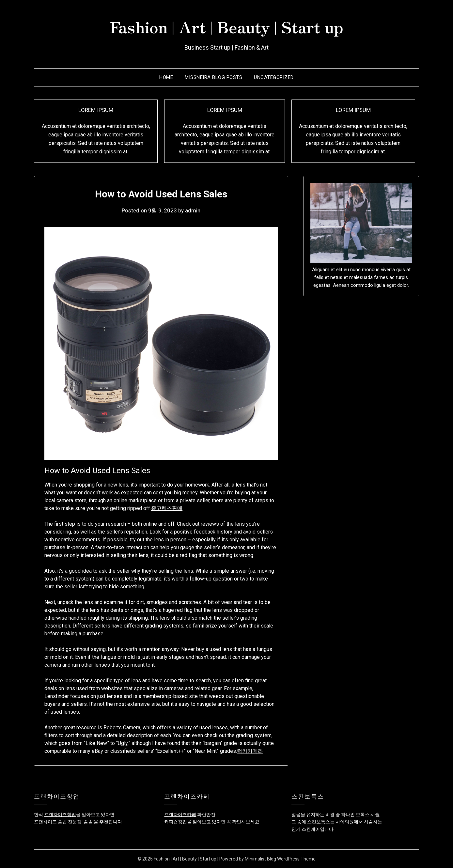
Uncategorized (274, 77)
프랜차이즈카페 (180, 814)
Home (166, 77)
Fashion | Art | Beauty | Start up (226, 26)
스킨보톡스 (319, 822)
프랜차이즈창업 (60, 814)
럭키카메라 (250, 751)
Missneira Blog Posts (213, 77)
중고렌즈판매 (167, 508)
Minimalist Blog (260, 859)
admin (193, 210)
